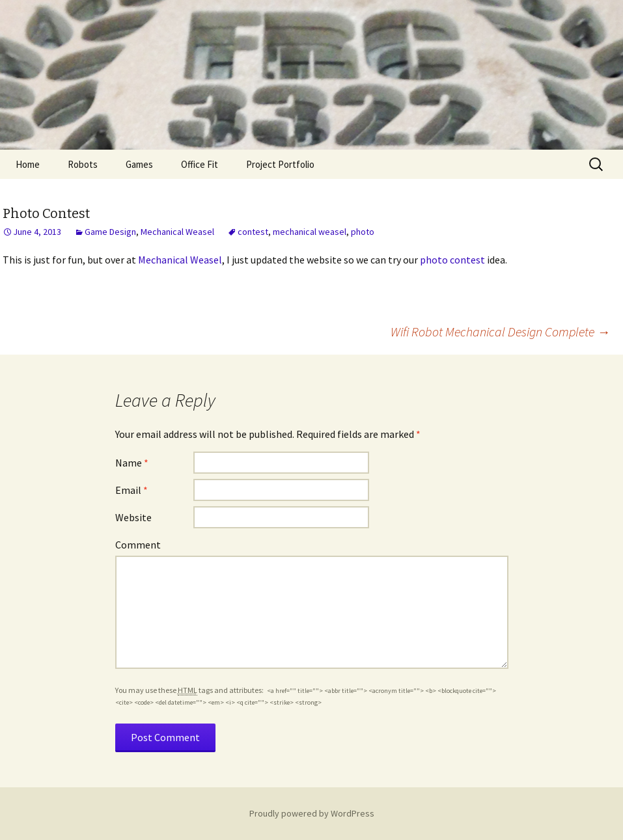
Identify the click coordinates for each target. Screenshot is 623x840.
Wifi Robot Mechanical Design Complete (500, 332)
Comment (138, 545)
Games (139, 164)
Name (132, 463)
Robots (83, 164)
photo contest (452, 260)
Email (132, 490)
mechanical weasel (310, 232)
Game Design (110, 232)
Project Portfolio (280, 164)
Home (28, 164)
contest (253, 232)
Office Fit (200, 164)
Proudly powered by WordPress (312, 813)
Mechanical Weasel (177, 232)
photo (363, 232)
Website (133, 517)
